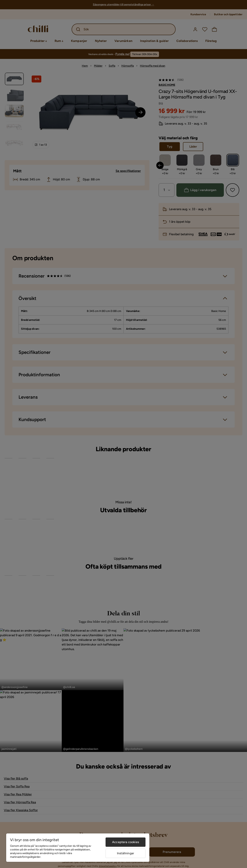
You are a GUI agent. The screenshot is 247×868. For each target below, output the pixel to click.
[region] (78, 848)
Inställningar (126, 853)
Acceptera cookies (126, 842)
